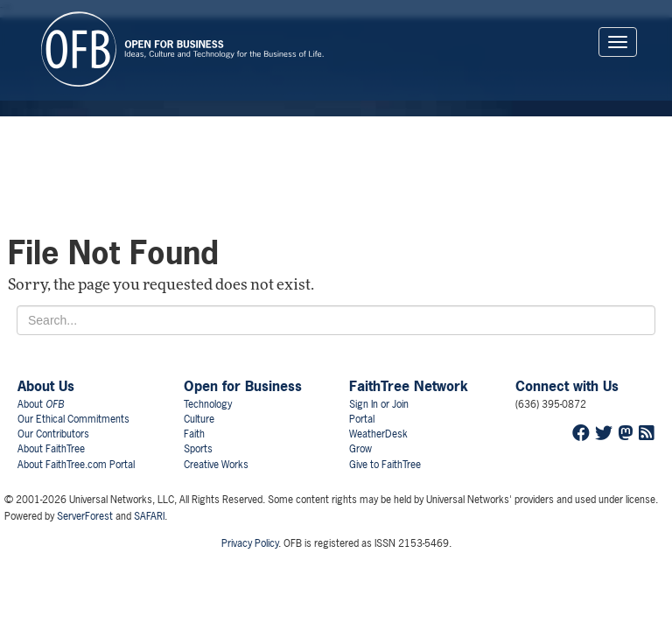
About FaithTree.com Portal (76, 465)
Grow (360, 449)
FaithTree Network (409, 386)
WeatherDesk (378, 434)
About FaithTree (51, 449)
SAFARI (149, 516)
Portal (362, 419)
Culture (199, 419)
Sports (198, 449)
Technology (208, 404)
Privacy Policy (250, 543)
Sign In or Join (379, 404)
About (41, 404)
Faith (194, 434)
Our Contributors (53, 434)
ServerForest (85, 516)
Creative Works (216, 465)
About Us (46, 386)
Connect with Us (567, 386)
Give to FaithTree (385, 465)
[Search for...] (336, 320)
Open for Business (243, 386)
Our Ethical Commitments (73, 419)
